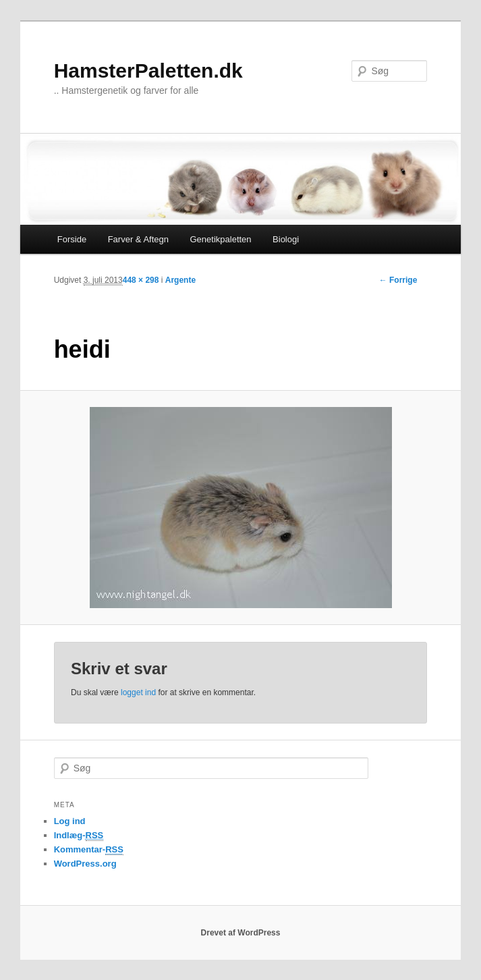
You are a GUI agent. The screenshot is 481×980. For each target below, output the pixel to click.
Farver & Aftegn (138, 239)
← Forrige (398, 280)
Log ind (70, 821)
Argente (180, 280)
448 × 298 (141, 280)
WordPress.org (85, 864)
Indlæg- (79, 836)
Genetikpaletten (221, 239)
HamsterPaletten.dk (148, 71)
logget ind (138, 692)
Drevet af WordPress (241, 933)
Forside (72, 239)
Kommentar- (89, 850)
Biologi (286, 239)
